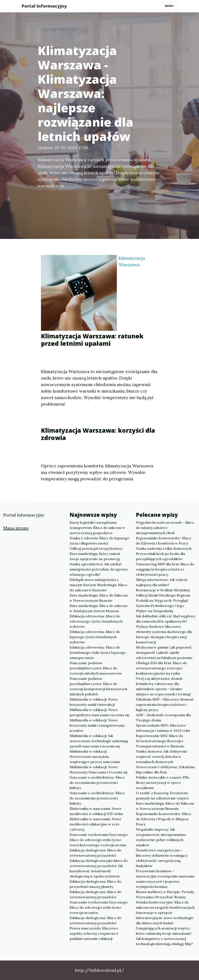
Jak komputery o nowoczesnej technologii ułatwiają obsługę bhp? (164, 941)
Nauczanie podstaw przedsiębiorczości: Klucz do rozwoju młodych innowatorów (96, 668)
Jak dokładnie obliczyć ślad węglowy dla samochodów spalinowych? (166, 619)
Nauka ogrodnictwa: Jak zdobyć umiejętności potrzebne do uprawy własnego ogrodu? (99, 569)
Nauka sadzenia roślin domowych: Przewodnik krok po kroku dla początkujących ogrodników (164, 554)
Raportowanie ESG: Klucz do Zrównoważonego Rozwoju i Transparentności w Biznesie (160, 741)
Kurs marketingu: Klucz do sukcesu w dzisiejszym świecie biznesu (99, 608)
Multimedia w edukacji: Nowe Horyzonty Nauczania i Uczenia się (99, 770)
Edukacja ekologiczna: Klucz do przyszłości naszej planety (95, 884)
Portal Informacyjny (44, 6)
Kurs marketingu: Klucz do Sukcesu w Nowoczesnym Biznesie (99, 598)
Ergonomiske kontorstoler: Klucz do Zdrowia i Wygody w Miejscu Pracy (164, 819)
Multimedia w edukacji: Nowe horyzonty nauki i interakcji (94, 702)
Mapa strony (16, 528)
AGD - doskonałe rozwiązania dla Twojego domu (163, 717)
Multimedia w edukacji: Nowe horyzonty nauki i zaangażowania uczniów (97, 725)
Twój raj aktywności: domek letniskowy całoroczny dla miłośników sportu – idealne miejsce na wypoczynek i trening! (163, 686)
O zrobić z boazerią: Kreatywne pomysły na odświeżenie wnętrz (162, 796)
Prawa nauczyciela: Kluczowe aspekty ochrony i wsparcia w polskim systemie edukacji (94, 933)
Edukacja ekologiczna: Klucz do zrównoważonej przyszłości (95, 853)
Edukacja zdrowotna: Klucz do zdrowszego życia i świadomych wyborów (96, 621)
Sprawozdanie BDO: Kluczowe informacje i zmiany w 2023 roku (163, 728)
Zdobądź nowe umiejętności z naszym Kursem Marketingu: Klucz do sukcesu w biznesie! (98, 585)
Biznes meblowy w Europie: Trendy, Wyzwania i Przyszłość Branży (165, 894)
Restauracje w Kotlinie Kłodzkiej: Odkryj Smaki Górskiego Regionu (163, 593)
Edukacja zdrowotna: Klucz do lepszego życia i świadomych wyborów (95, 637)
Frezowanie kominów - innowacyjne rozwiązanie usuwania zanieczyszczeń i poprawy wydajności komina (165, 879)
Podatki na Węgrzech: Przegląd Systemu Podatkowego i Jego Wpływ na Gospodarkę (162, 606)
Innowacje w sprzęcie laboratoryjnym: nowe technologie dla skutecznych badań (165, 918)
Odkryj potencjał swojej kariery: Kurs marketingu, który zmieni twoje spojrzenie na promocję (96, 554)
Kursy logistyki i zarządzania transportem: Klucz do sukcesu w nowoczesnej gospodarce (97, 528)
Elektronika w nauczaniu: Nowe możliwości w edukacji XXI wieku (96, 811)
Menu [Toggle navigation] (170, 6)
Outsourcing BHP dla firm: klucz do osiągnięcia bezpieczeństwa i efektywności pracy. (165, 569)
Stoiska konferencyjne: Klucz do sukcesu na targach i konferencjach (165, 905)
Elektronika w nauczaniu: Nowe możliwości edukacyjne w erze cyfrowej (95, 824)
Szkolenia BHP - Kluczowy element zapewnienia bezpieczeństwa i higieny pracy (165, 704)
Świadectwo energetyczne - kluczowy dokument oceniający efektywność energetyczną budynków (162, 858)
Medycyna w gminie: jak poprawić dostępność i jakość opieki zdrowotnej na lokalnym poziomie (164, 652)
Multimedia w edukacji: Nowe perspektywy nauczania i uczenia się (99, 712)
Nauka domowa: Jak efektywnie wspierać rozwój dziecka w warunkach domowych (162, 757)
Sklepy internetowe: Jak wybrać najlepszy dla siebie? (162, 582)
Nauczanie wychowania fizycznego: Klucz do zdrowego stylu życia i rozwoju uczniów (99, 907)
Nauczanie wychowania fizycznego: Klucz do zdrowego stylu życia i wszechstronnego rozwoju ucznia (99, 840)
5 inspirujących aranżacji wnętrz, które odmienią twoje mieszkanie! (164, 931)
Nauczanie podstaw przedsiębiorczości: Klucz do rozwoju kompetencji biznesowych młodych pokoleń (98, 686)
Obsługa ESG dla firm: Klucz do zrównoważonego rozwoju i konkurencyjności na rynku (161, 668)
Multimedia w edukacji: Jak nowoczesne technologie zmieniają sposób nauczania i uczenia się (99, 741)
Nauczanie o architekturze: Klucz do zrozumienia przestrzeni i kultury (97, 783)
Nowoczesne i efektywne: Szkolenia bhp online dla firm (165, 770)
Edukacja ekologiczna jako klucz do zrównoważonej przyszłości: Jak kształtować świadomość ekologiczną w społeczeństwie (99, 868)
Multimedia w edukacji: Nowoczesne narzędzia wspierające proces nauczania (95, 757)
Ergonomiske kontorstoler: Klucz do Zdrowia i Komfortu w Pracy (164, 541)
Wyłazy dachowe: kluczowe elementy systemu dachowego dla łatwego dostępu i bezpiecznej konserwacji (164, 634)
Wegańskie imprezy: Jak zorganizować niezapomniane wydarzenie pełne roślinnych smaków (161, 837)
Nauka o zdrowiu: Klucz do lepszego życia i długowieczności (99, 541)
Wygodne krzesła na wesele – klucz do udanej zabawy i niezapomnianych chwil (165, 528)
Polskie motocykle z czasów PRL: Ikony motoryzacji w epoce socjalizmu (163, 783)
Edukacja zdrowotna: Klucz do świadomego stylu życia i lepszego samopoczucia (98, 652)
